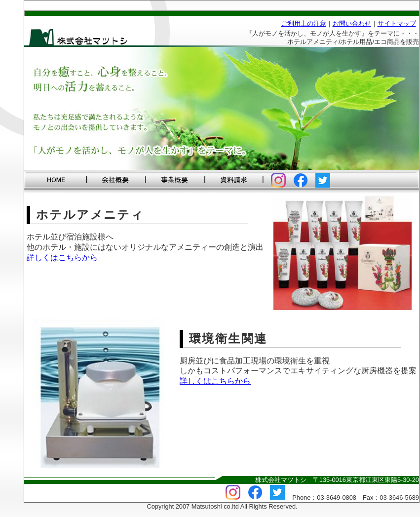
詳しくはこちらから (62, 258)
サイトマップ (397, 23)
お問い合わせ (352, 23)
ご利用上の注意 (304, 23)
